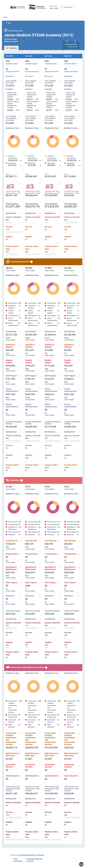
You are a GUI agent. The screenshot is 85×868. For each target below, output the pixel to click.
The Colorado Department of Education (31, 855)
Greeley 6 (10, 76)
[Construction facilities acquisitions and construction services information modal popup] (20, 733)
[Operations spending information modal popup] (22, 480)
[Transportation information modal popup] (20, 554)
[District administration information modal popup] (20, 404)
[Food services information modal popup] (20, 541)
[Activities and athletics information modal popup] (20, 345)
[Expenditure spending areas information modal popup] (20, 214)
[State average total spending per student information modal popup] (20, 117)
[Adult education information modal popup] (20, 776)
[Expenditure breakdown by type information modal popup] (20, 128)
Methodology (18, 861)
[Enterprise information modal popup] (20, 596)
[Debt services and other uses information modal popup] (20, 753)
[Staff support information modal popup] (20, 376)
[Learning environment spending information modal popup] (31, 262)
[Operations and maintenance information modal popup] (20, 567)
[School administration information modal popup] (20, 389)
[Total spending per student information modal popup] (20, 81)
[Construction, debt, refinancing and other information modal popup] (20, 183)
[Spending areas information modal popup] (20, 619)
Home (5, 17)
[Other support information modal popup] (20, 583)
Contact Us (30, 861)
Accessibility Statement (34, 859)
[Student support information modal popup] (20, 360)
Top (81, 864)
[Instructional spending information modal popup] (20, 332)
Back (9, 23)
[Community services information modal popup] (20, 765)
